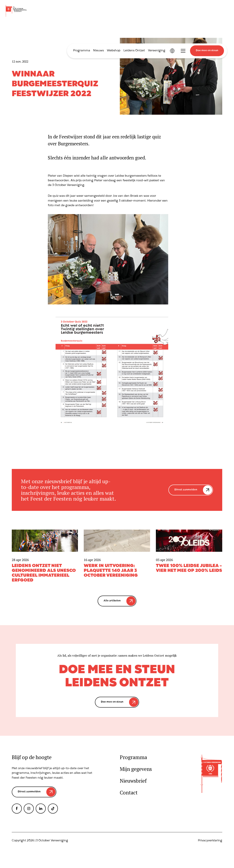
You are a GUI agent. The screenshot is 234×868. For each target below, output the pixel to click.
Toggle (183, 51)
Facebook (17, 809)
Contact (129, 793)
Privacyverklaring (210, 841)
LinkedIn (41, 809)
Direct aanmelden (186, 490)
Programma (82, 51)
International (172, 51)
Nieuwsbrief (133, 781)
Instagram (29, 809)
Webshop (114, 51)
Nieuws (98, 51)
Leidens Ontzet (134, 51)
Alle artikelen (112, 601)
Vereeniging (157, 51)
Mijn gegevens (136, 769)
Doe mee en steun (207, 51)
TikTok (53, 809)
